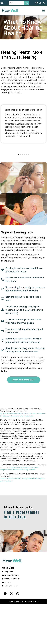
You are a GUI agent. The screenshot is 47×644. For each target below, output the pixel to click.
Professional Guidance (10, 575)
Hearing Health (9, 572)
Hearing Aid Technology (11, 579)
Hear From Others (10, 586)
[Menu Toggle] (2, 3)
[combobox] (17, 3)
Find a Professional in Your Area (21, 515)
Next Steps (6, 582)
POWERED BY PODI (32, 601)
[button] (43, 11)
